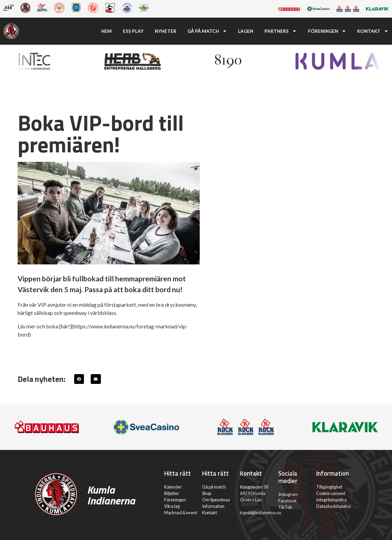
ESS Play (133, 31)
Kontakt (373, 31)
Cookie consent (331, 493)
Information (213, 506)
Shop (207, 493)
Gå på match (207, 31)
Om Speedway (216, 500)
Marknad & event (181, 513)
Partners (281, 31)
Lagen (246, 31)
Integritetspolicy (332, 500)
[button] (79, 379)
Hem (106, 31)
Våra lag (172, 506)
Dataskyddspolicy (334, 506)
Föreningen (327, 31)
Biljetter (172, 493)
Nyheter (166, 31)
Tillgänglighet (329, 487)
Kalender (173, 487)
